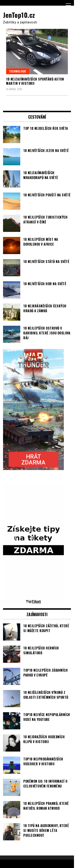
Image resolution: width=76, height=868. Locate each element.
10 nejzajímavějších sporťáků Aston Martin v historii (35, 81)
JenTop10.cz (19, 15)
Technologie (18, 71)
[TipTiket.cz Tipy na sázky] (33, 602)
